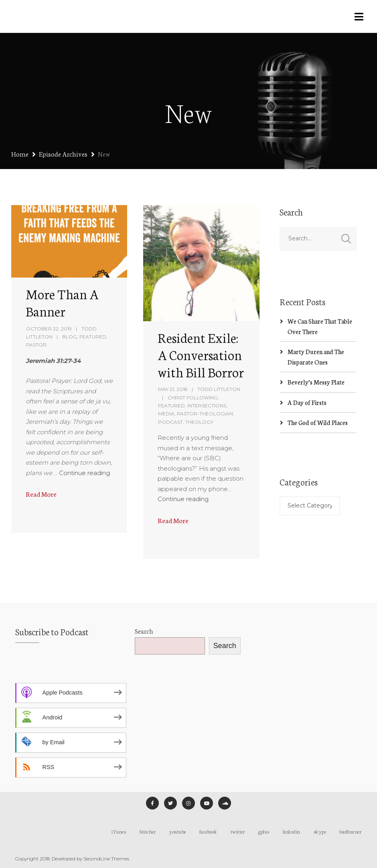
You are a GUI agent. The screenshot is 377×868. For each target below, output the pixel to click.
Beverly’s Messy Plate (316, 382)
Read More (41, 494)
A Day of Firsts (307, 402)
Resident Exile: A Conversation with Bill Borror (201, 354)
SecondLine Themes (106, 859)
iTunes (119, 831)
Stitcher (148, 831)
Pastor (36, 345)
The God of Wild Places (318, 422)
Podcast (170, 422)
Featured (93, 337)
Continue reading (84, 473)
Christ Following (193, 398)
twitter (238, 831)
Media (166, 414)
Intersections (207, 406)
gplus (264, 831)
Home (20, 154)
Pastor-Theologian (205, 414)
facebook (208, 831)
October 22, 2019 (49, 329)
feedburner (351, 831)
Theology (199, 422)
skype (320, 831)
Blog (70, 337)
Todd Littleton (219, 389)
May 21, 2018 (173, 389)
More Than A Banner (62, 302)
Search (144, 631)
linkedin (292, 831)
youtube (178, 831)
